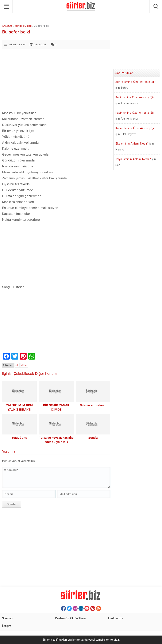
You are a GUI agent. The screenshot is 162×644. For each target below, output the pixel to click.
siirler (24, 365)
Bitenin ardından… (93, 405)
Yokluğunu (19, 438)
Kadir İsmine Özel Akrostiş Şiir (135, 97)
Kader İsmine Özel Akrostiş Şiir (135, 128)
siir (17, 365)
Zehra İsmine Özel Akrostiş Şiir (135, 82)
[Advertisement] (56, 80)
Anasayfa (7, 26)
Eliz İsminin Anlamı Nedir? (132, 144)
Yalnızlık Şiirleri (23, 26)
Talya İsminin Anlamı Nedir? (133, 159)
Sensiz (93, 438)
